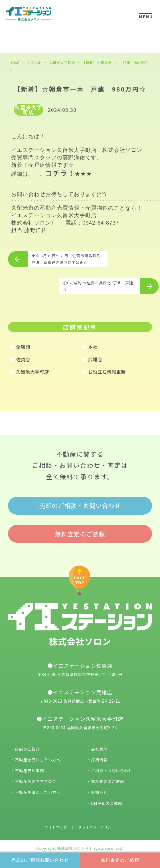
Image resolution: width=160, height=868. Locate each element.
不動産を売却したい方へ (38, 760)
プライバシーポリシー (97, 827)
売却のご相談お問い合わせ (40, 860)
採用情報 (99, 760)
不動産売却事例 (30, 770)
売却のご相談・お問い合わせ (80, 506)
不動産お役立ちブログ (36, 781)
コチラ (56, 173)
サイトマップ (56, 827)
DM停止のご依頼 (107, 803)
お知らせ (99, 792)
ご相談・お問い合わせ (112, 770)
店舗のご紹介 (28, 749)
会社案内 (99, 749)
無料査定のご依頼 (120, 860)
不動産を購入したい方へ (38, 792)
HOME (15, 63)
